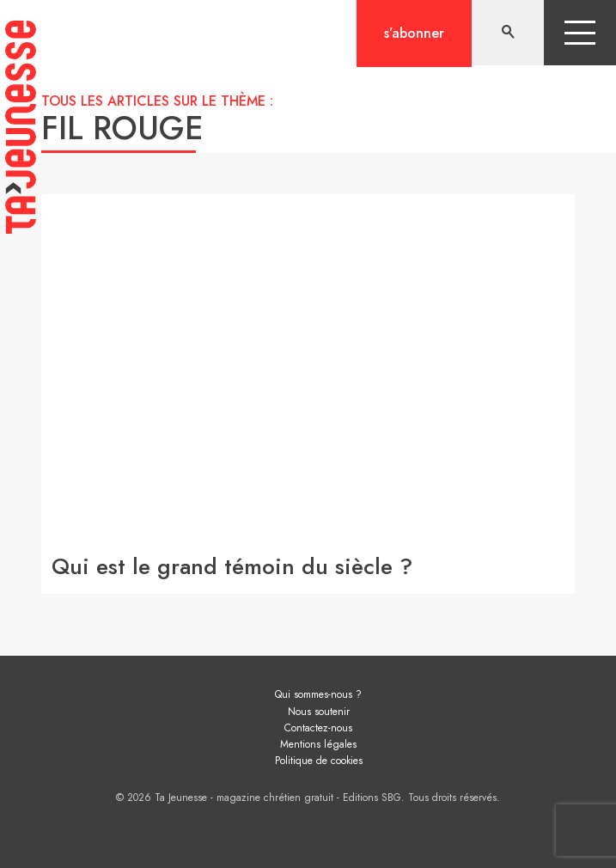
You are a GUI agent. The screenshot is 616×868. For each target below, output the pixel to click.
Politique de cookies (319, 761)
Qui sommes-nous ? (318, 694)
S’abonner (414, 33)
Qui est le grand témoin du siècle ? (232, 566)
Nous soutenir (319, 712)
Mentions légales (318, 744)
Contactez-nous (318, 728)
